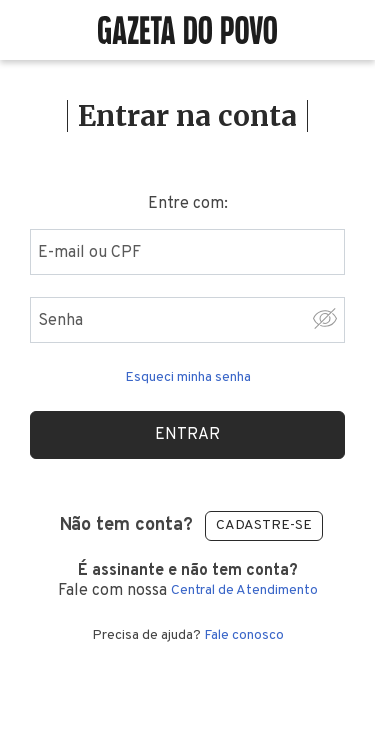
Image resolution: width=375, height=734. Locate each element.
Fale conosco (244, 636)
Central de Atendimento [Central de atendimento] (244, 590)
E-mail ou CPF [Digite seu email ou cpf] (89, 253)
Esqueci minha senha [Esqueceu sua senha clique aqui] (188, 378)
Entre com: (188, 204)
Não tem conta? (126, 525)
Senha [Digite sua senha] (60, 321)
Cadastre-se (264, 525)
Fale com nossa (187, 581)
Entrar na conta (187, 116)
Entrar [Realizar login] (187, 435)
